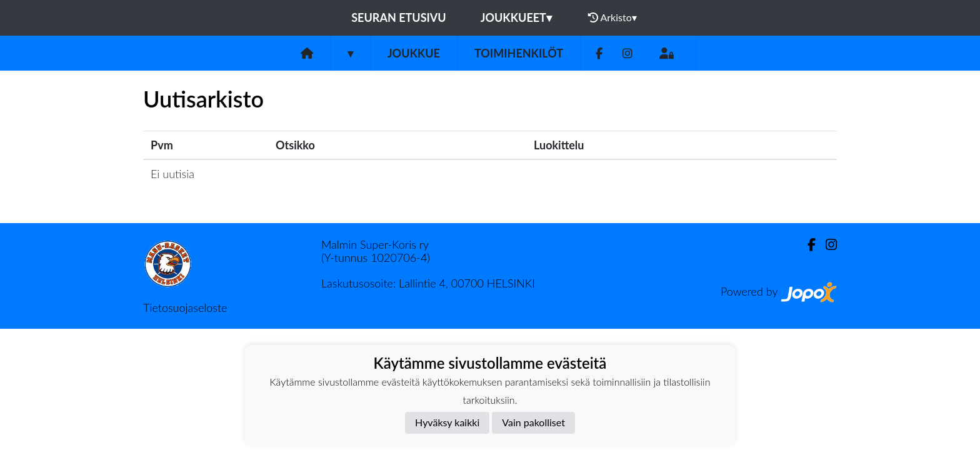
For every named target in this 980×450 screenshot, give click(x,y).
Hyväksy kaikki (447, 422)
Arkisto (612, 17)
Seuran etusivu (399, 17)
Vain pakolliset (533, 422)
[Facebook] (599, 53)
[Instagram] (627, 53)
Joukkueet (516, 17)
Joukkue (414, 53)
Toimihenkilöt (519, 53)
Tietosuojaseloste (185, 307)
